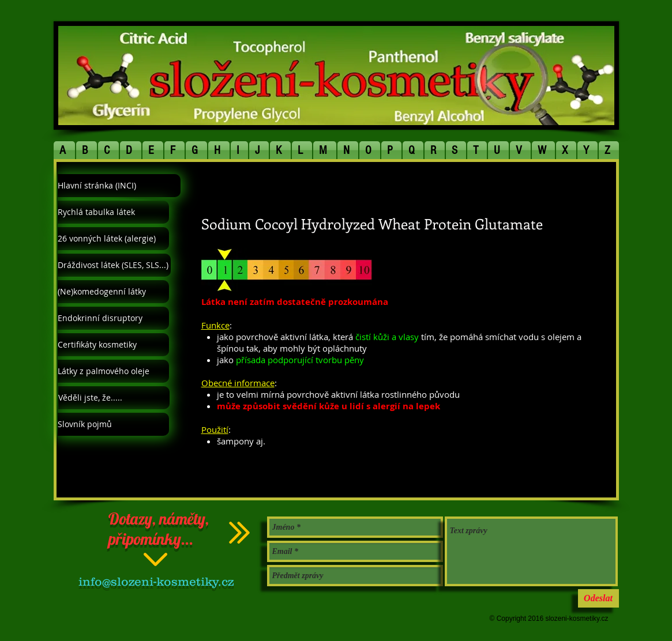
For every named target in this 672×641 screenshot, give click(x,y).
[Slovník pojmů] (113, 424)
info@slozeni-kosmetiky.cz (156, 581)
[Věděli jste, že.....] (114, 398)
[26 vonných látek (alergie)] (113, 239)
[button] (65, 150)
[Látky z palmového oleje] (113, 371)
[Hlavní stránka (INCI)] (119, 186)
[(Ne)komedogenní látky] (113, 292)
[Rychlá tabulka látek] (113, 212)
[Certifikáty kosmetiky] (113, 345)
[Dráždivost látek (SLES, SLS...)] (114, 265)
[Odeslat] (598, 598)
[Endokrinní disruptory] (113, 318)
